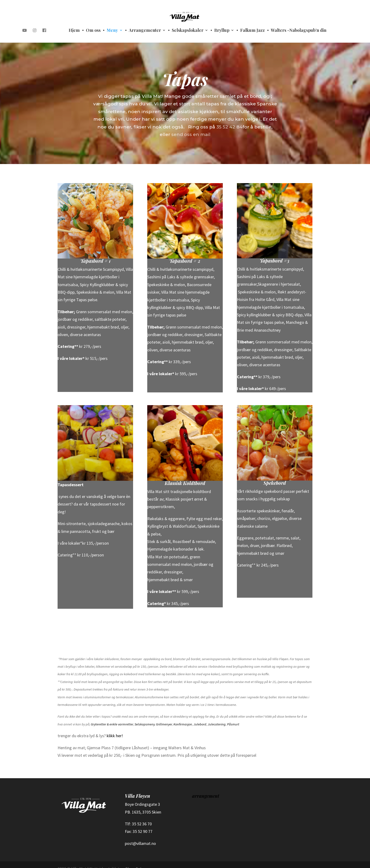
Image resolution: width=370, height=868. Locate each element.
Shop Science (138, 861)
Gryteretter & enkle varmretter (112, 716)
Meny (112, 31)
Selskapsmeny (145, 716)
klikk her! (115, 728)
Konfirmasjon (183, 716)
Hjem (74, 31)
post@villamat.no (140, 835)
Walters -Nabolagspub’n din (299, 31)
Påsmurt (233, 716)
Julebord (200, 716)
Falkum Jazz (252, 31)
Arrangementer (145, 31)
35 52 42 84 (228, 118)
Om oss (93, 31)
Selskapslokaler (188, 31)
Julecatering (217, 716)
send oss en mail (191, 126)
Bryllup (222, 31)
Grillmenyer (164, 716)
